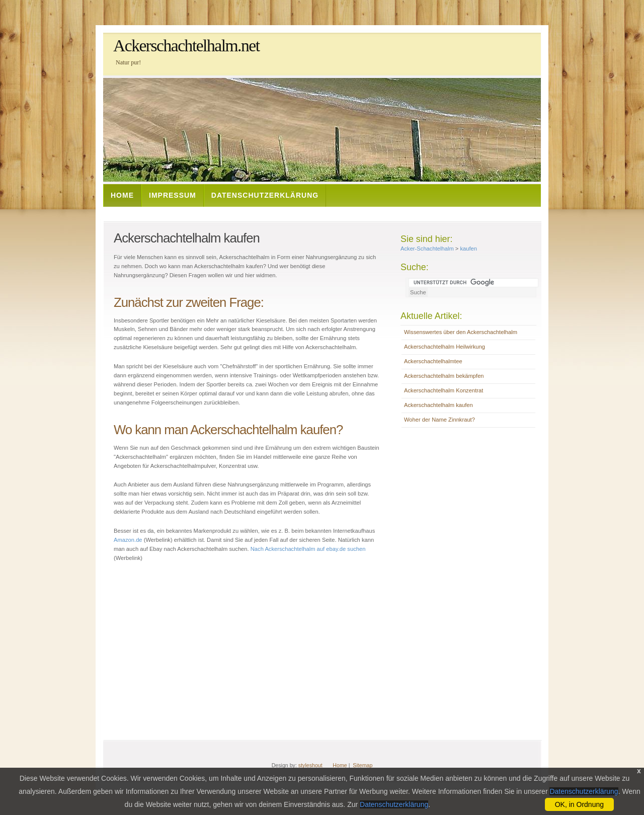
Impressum (173, 195)
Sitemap (363, 765)
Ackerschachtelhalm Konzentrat (444, 390)
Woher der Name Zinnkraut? (439, 420)
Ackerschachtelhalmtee (433, 361)
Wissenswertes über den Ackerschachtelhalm (461, 332)
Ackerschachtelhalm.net (186, 46)
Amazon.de (128, 540)
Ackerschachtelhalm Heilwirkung (445, 347)
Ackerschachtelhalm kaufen (438, 405)
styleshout (310, 765)
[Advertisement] (286, 212)
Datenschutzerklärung (265, 195)
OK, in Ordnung (579, 804)
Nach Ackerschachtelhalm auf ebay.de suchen (308, 549)
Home (122, 195)
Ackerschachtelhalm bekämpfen (444, 376)
